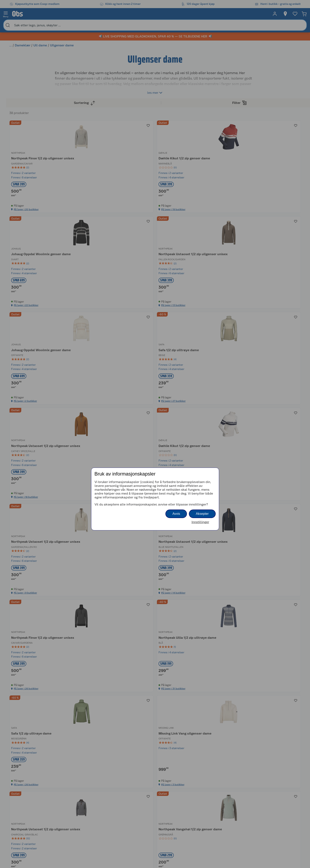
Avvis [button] (176, 514)
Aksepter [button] (202, 514)
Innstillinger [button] (200, 522)
